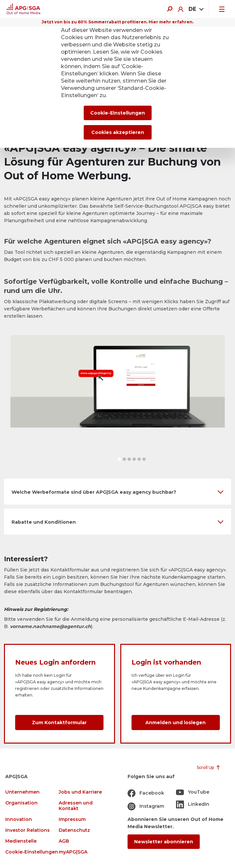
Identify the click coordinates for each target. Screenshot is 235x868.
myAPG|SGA (73, 852)
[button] (119, 459)
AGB (64, 841)
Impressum (72, 819)
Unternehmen (22, 792)
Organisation (21, 803)
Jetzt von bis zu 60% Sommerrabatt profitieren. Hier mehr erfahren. (117, 22)
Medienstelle (21, 841)
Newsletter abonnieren (164, 842)
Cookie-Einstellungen (32, 852)
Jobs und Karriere (80, 792)
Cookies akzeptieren (118, 132)
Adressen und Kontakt (76, 806)
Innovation (19, 819)
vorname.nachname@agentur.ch (50, 626)
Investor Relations (28, 830)
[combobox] (196, 9)
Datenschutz (74, 830)
